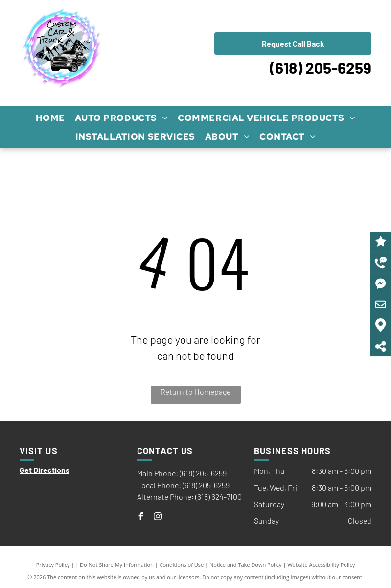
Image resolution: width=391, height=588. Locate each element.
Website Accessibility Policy (321, 565)
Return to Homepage (195, 391)
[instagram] (158, 518)
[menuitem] (50, 118)
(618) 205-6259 (321, 68)
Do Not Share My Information (117, 565)
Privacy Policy (53, 565)
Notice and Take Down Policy (246, 565)
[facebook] (141, 518)
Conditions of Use (182, 565)
